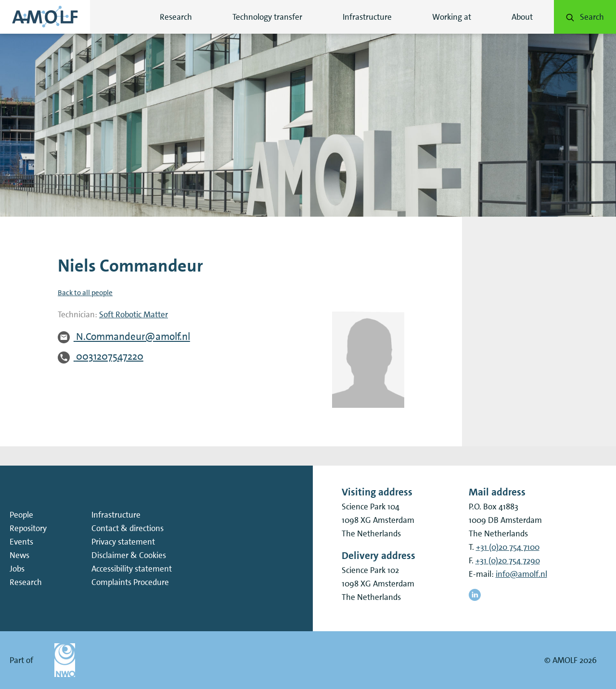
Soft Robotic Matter (134, 314)
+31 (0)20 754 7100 (508, 547)
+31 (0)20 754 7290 (508, 560)
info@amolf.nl (521, 574)
